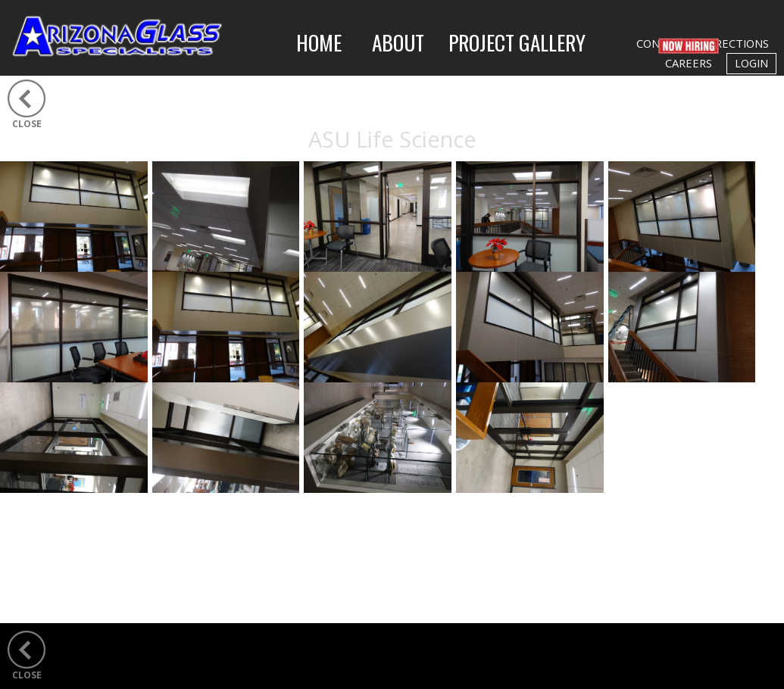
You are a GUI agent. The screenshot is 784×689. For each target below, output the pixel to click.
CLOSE (27, 124)
